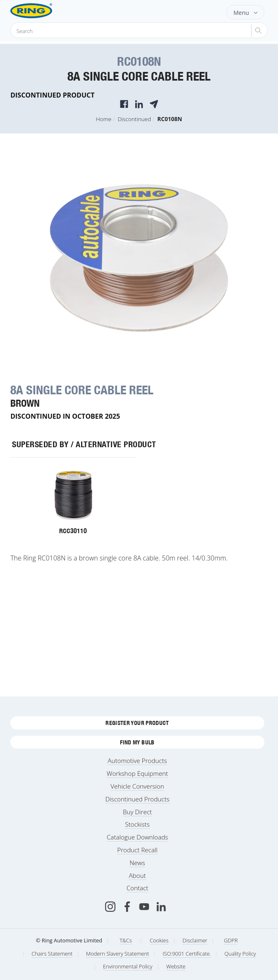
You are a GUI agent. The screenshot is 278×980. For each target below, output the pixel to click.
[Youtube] (144, 907)
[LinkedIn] (161, 907)
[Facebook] (127, 907)
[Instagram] (110, 907)
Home (104, 119)
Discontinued (134, 119)
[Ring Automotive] (44, 11)
